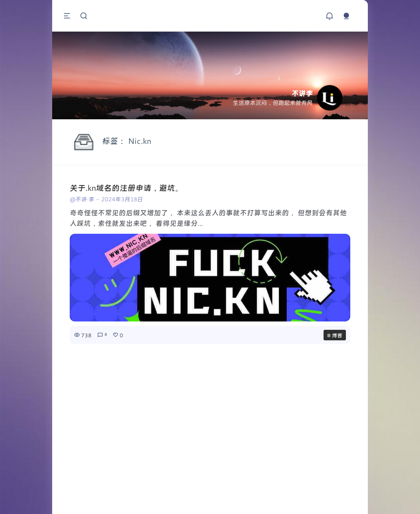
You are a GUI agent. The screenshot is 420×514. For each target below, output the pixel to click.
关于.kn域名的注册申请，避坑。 (126, 188)
